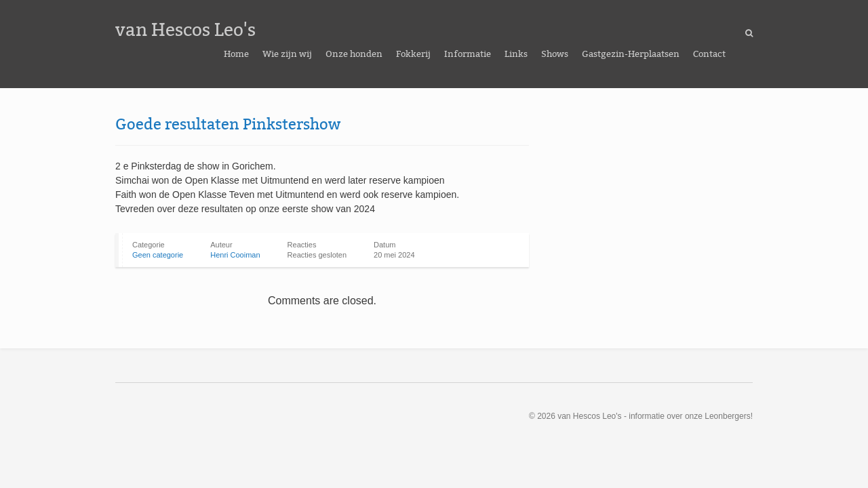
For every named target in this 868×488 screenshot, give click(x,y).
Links (516, 54)
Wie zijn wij (287, 54)
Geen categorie (158, 255)
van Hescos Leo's (185, 30)
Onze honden (354, 54)
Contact (709, 54)
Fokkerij (413, 54)
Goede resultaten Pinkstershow (228, 124)
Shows (555, 54)
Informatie (468, 54)
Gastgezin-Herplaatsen (631, 54)
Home (236, 54)
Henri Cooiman (235, 255)
